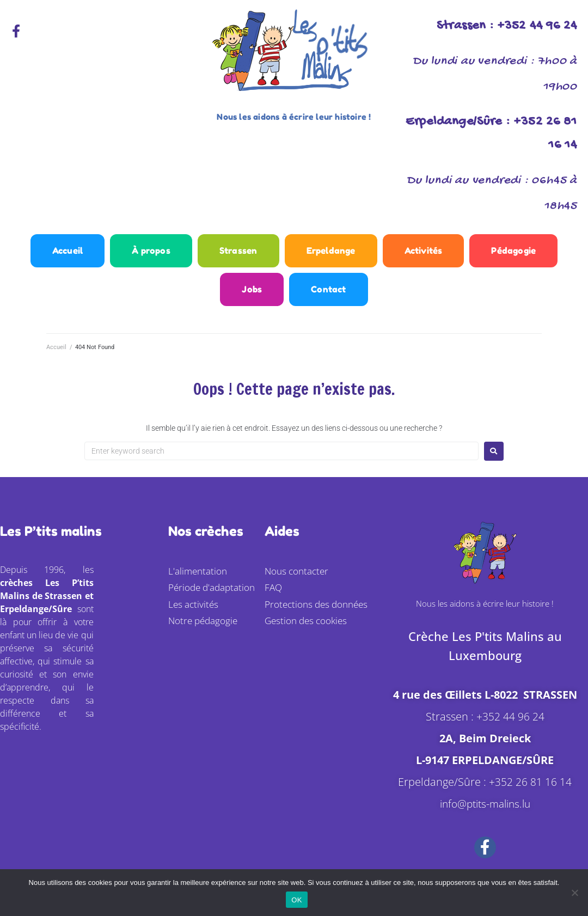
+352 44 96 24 (510, 723)
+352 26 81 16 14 (530, 789)
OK (296, 900)
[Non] (574, 893)
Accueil (56, 355)
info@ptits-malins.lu (485, 811)
